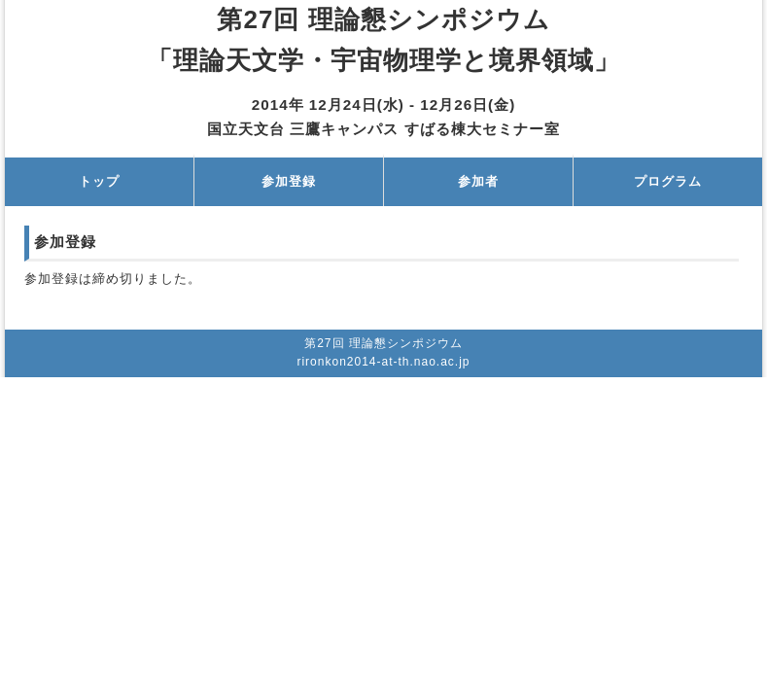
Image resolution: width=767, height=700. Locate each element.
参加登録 (289, 181)
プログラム (668, 181)
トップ (99, 181)
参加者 (478, 181)
